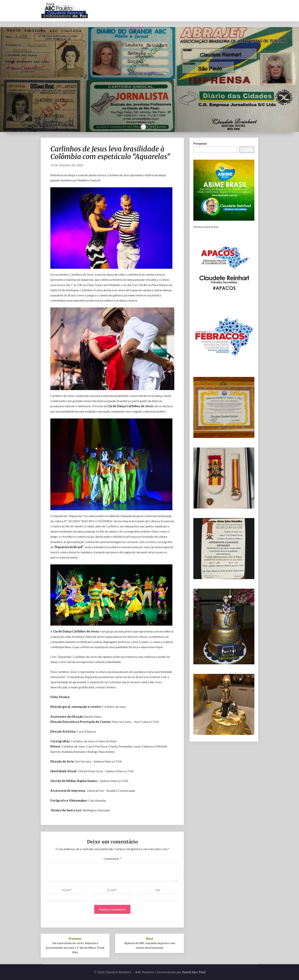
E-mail (112, 890)
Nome (67, 890)
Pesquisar (200, 143)
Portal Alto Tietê (194, 972)
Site (158, 890)
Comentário (112, 859)
